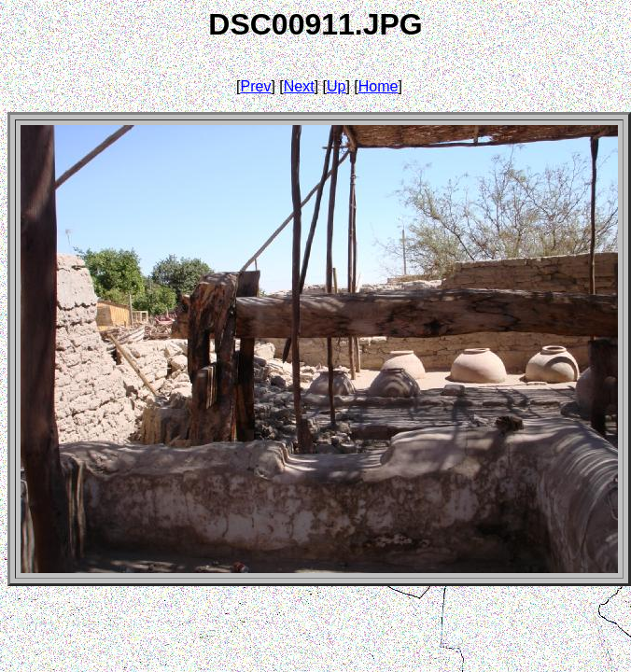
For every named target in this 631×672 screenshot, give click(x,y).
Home (379, 86)
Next (299, 86)
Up (336, 86)
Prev (256, 86)
